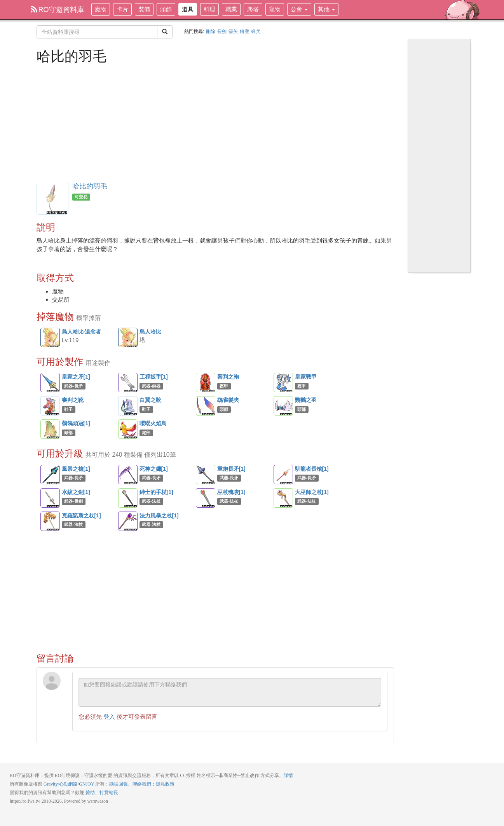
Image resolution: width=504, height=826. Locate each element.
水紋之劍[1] (50, 498)
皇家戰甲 (283, 382)
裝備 (144, 9)
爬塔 (253, 9)
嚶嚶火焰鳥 (128, 429)
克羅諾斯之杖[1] (50, 521)
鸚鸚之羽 (283, 406)
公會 (299, 9)
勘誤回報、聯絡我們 (130, 784)
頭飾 (166, 9)
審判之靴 (50, 406)
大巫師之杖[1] (283, 498)
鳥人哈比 (128, 338)
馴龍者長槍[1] (283, 475)
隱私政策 (165, 784)
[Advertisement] (215, 122)
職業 (231, 9)
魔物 (101, 9)
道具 (188, 9)
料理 (209, 9)
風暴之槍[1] (50, 475)
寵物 (275, 9)
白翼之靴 (128, 406)
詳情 (288, 775)
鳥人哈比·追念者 (51, 338)
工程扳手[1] (128, 382)
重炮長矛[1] (206, 475)
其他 (326, 9)
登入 (109, 717)
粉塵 (244, 31)
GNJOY (86, 784)
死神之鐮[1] (128, 475)
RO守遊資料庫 (57, 10)
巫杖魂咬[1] (206, 498)
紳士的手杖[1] (128, 498)
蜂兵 (256, 31)
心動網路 (68, 784)
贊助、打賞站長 (102, 793)
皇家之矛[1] (50, 382)
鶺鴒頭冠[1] (50, 429)
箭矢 (233, 31)
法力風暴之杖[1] (128, 521)
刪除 (211, 31)
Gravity (51, 784)
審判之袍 (206, 382)
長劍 (222, 31)
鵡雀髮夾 (206, 406)
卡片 (122, 9)
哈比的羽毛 (90, 186)
